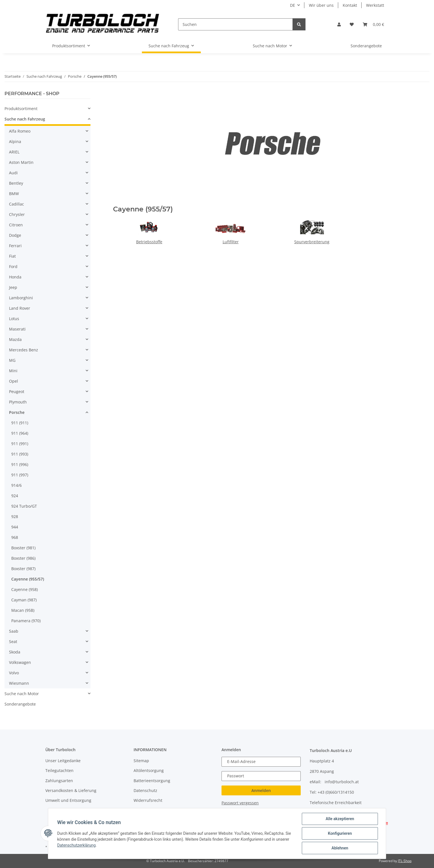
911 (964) (20, 433)
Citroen (16, 225)
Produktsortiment (21, 109)
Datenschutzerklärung (76, 845)
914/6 (16, 485)
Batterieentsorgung (152, 781)
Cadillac (16, 204)
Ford (13, 266)
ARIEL (14, 152)
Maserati (17, 329)
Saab (14, 631)
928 (15, 516)
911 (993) (20, 454)
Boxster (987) (23, 569)
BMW (14, 194)
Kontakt (350, 5)
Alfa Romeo (20, 131)
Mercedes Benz (24, 350)
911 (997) (20, 475)
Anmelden (261, 790)
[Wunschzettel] (352, 24)
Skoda (15, 652)
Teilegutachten (59, 770)
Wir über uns (321, 5)
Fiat (12, 256)
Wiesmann (19, 683)
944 (15, 527)
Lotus (14, 319)
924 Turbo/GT (24, 506)
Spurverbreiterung (312, 242)
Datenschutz (145, 790)
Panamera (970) (26, 621)
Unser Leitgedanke (63, 761)
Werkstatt (375, 5)
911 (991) (20, 444)
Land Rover (20, 308)
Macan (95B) (23, 610)
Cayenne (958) (25, 589)
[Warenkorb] (373, 24)
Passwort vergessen (240, 803)
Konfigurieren (340, 833)
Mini (13, 371)
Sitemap (141, 761)
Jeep (13, 287)
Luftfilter (231, 242)
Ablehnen (340, 848)
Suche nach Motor (22, 694)
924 (15, 496)
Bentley (16, 183)
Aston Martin (21, 162)
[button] (339, 24)
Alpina (15, 141)
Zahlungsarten (59, 781)
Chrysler (17, 214)
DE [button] (293, 5)
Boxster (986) (23, 558)
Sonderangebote (20, 704)
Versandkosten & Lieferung (71, 790)
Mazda (15, 339)
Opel (14, 381)
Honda (15, 277)
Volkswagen (20, 662)
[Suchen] (235, 24)
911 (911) (20, 423)
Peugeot (17, 391)
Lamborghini (21, 298)
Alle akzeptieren (340, 819)
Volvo (14, 673)
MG (12, 360)
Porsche (17, 412)
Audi (13, 173)
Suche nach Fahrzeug (25, 119)
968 (15, 537)
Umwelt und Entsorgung (68, 800)
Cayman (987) (24, 600)
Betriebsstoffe (149, 242)
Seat (13, 641)
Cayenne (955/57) (28, 579)
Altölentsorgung (149, 770)
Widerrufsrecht (148, 800)
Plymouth (18, 402)
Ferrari (15, 246)
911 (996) (20, 464)
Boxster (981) (23, 548)
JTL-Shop (405, 861)
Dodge (15, 235)
